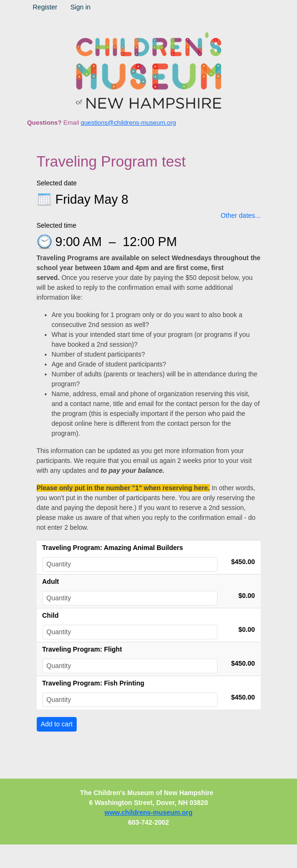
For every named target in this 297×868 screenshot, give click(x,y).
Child (51, 615)
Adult (51, 581)
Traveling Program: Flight (82, 649)
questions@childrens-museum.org (128, 123)
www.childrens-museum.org (148, 812)
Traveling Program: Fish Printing (93, 683)
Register (45, 7)
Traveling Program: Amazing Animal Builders (113, 548)
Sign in (81, 7)
